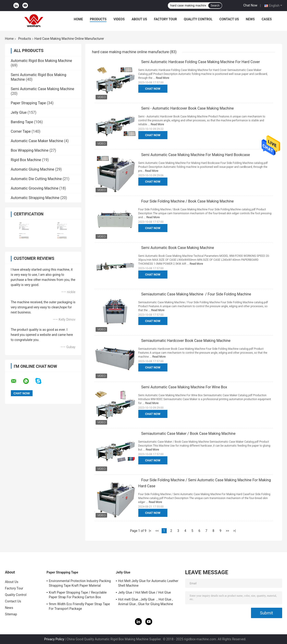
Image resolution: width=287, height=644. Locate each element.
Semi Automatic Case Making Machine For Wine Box (184, 387)
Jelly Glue (19, 112)
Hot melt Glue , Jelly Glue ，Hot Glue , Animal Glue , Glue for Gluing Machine (146, 602)
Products (98, 19)
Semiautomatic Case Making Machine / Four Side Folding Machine (196, 294)
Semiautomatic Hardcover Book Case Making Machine (186, 341)
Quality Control (198, 19)
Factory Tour (166, 19)
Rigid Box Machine (26, 160)
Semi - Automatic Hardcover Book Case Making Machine (188, 108)
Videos (119, 19)
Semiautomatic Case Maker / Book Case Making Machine (188, 434)
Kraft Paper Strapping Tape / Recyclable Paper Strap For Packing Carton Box (78, 595)
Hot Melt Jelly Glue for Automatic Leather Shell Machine (148, 583)
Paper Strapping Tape (28, 103)
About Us (139, 19)
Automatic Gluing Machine (33, 169)
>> (228, 531)
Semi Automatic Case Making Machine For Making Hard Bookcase (196, 155)
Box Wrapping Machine (30, 150)
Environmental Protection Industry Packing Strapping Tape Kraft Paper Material (80, 583)
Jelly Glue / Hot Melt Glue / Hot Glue (145, 592)
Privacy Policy (54, 639)
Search (215, 6)
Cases (267, 19)
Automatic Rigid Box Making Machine (42, 61)
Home (79, 19)
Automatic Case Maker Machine (37, 141)
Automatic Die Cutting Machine (36, 179)
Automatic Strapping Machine (35, 198)
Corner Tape (21, 131)
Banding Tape (22, 122)
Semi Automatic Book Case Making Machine (178, 248)
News (250, 19)
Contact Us (229, 19)
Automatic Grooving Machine (35, 188)
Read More (163, 78)
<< (157, 531)
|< (150, 531)
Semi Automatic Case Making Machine (43, 89)
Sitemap (11, 614)
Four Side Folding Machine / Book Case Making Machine (188, 201)
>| (234, 531)
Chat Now (250, 5)
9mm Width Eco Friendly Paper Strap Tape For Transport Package (80, 606)
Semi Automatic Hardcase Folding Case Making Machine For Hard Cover (201, 62)
